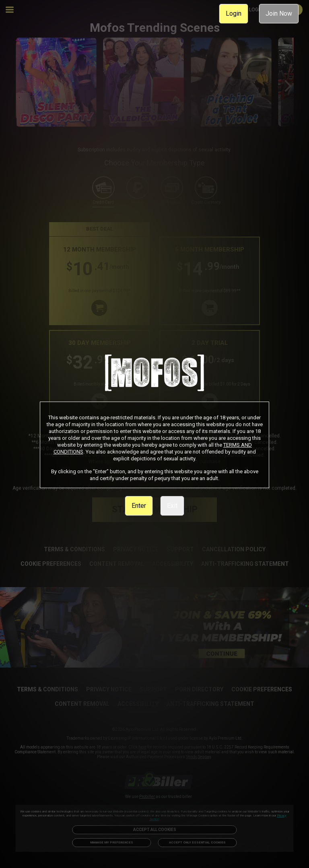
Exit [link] (172, 506)
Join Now (279, 13)
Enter (139, 506)
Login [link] (234, 13)
